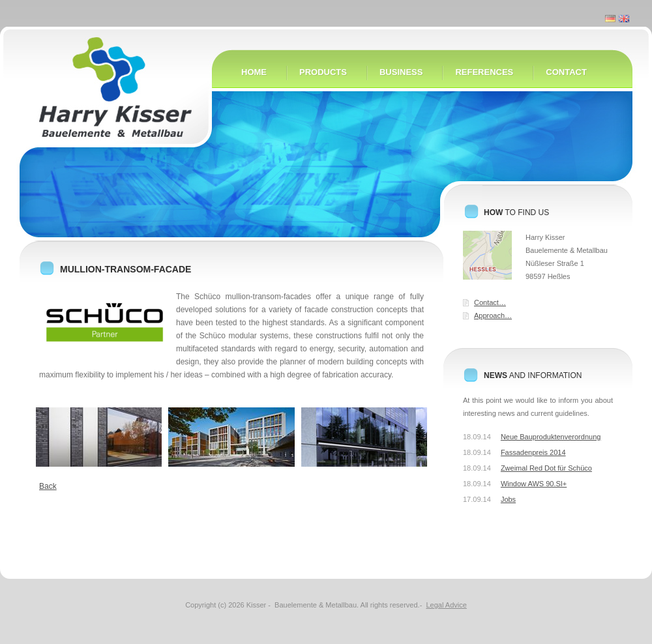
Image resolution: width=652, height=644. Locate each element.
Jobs (508, 499)
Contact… (490, 302)
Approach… (493, 315)
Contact (566, 72)
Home (104, 106)
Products (323, 72)
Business (401, 72)
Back (48, 486)
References (484, 72)
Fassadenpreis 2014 (533, 452)
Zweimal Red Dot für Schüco (546, 468)
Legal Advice (446, 605)
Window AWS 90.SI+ (534, 484)
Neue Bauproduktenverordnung (551, 437)
